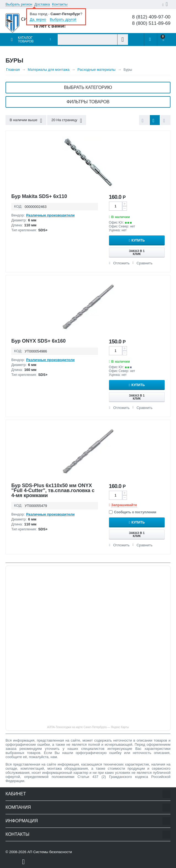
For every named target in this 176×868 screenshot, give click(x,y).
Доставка (42, 4)
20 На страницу (67, 121)
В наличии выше (26, 121)
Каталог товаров (26, 40)
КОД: (18, 206)
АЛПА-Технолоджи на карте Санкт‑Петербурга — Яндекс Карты (88, 727)
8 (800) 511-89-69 (151, 23)
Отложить (122, 263)
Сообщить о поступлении (133, 512)
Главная (13, 70)
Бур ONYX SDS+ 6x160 (38, 341)
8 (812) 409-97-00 (151, 17)
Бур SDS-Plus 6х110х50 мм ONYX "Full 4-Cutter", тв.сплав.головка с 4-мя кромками (53, 490)
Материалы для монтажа (48, 70)
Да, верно (38, 19)
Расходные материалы (97, 70)
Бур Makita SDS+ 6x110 (39, 196)
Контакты (60, 4)
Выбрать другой (63, 19)
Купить (138, 240)
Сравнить (145, 263)
